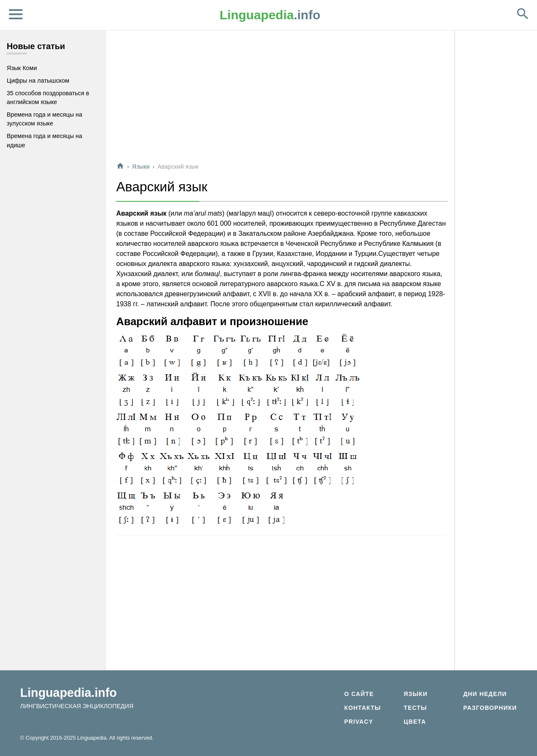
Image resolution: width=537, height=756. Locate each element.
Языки (141, 167)
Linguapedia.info (68, 693)
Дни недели (485, 694)
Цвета (415, 722)
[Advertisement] (282, 96)
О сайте (359, 694)
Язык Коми (22, 68)
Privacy (358, 722)
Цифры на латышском (38, 81)
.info (270, 15)
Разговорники (490, 708)
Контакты (362, 708)
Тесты (415, 708)
